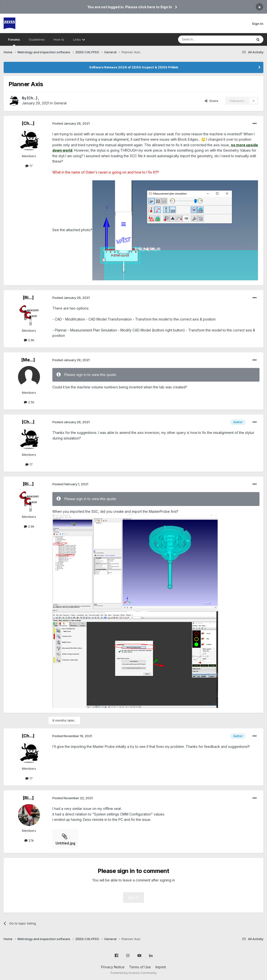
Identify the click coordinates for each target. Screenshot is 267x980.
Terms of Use (140, 967)
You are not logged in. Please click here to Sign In (130, 7)
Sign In (258, 24)
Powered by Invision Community (133, 973)
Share (211, 101)
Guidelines (37, 39)
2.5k (29, 402)
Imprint (161, 967)
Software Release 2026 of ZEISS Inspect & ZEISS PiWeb (134, 67)
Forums (14, 42)
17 (29, 166)
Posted (71, 123)
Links (79, 39)
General (60, 103)
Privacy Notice (113, 967)
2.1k (29, 840)
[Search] (203, 39)
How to (59, 39)
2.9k (29, 340)
